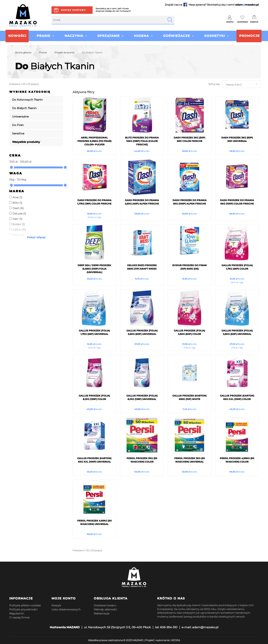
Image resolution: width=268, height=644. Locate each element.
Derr (17, 219)
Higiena (141, 36)
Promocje (249, 36)
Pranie (44, 36)
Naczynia (74, 36)
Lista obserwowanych (66, 609)
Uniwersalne (20, 117)
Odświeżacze (177, 36)
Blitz (17, 203)
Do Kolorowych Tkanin (27, 100)
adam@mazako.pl (205, 627)
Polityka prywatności (23, 609)
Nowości (17, 36)
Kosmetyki (215, 36)
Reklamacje (102, 613)
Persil (18, 235)
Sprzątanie (109, 36)
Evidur (19, 224)
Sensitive (18, 133)
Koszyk (56, 605)
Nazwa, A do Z (234, 85)
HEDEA (175, 640)
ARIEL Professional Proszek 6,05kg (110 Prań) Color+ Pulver (94, 141)
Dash (18, 208)
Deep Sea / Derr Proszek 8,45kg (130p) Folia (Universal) (94, 269)
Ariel (17, 197)
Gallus (19, 230)
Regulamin (17, 613)
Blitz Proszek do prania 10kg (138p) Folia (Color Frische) (142, 141)
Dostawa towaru (105, 605)
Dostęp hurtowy (73, 10)
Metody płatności (105, 609)
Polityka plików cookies (25, 605)
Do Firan (18, 125)
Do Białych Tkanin (24, 108)
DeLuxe (19, 214)
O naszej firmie (19, 618)
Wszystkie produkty (26, 142)
